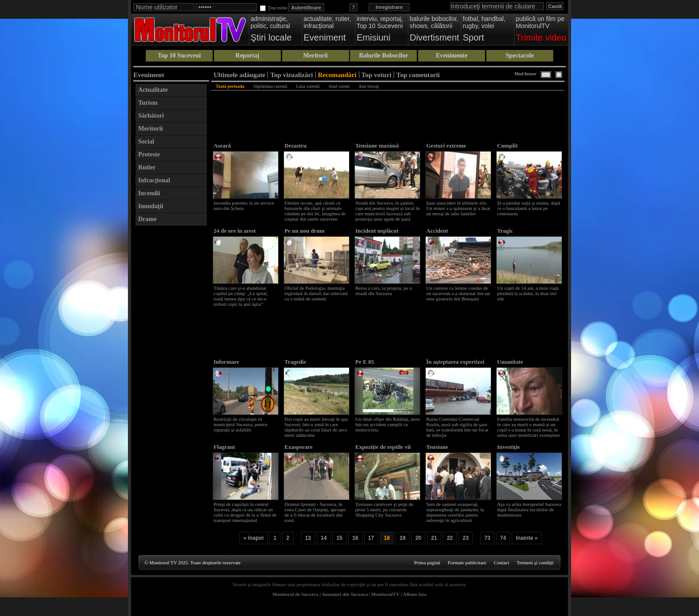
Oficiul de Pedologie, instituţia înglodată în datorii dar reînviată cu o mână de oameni (316, 293)
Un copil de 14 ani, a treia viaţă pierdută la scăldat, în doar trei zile (528, 293)
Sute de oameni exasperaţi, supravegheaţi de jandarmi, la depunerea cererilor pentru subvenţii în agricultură (455, 512)
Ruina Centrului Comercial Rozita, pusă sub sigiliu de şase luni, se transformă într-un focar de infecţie (457, 427)
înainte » (527, 538)
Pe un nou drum (304, 231)
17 (371, 538)
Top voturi (376, 75)
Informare (226, 362)
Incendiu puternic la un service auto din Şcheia (244, 205)
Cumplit (507, 146)
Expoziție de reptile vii (383, 447)
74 (503, 538)
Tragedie (295, 362)
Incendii (149, 193)
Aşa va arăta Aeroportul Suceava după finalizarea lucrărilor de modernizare (529, 509)
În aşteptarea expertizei (455, 362)
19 (402, 538)
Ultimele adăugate (239, 75)
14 (324, 538)
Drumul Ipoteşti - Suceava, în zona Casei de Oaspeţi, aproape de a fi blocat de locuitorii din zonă (315, 512)
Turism (148, 103)
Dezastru (296, 146)
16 (355, 538)
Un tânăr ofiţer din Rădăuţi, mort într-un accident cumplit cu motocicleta (388, 424)
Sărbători (151, 116)
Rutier (147, 167)
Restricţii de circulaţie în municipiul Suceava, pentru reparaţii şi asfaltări (241, 424)
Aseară (222, 146)
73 (487, 538)
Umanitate (510, 362)
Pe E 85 (365, 362)
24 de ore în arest (235, 231)
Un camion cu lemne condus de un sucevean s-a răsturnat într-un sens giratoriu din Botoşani (458, 293)
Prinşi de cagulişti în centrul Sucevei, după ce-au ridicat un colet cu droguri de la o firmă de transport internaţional (245, 512)
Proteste (149, 154)
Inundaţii (151, 206)
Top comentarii (418, 75)
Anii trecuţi (369, 86)
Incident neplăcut (377, 231)
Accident (437, 231)
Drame (147, 219)
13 (308, 538)
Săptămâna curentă (270, 86)
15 (339, 538)
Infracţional (154, 180)
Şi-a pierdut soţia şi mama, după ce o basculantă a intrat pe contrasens (529, 208)
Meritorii (315, 55)
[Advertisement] (171, 364)
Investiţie (508, 447)
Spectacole (520, 55)
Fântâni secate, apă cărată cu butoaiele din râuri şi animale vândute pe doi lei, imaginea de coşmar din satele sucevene (315, 211)
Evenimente (452, 55)
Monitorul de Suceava (295, 594)
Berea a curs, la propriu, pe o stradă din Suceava (384, 291)
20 (418, 538)
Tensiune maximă (377, 146)
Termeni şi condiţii (535, 563)
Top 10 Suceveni (179, 55)
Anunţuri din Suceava (345, 594)
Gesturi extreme (446, 146)
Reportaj (247, 55)
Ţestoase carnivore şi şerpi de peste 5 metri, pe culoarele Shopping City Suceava (384, 509)
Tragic (505, 231)
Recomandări (337, 75)
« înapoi (253, 538)
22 (450, 538)
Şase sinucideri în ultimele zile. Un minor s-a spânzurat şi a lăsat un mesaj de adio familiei (458, 208)
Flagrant (224, 447)
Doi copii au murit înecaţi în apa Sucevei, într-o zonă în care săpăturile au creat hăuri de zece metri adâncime (316, 427)
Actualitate (153, 90)
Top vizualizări (292, 75)
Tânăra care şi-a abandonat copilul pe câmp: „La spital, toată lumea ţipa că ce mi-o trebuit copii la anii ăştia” (241, 296)
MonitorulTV (385, 594)
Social (146, 142)
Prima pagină (427, 563)
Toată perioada (230, 86)
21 (434, 538)
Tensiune (437, 447)
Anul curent (339, 86)
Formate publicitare (467, 563)
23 (466, 538)
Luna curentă (308, 86)
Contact (502, 563)
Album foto (415, 594)
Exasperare (298, 447)
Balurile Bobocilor (383, 55)
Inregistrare (389, 7)
